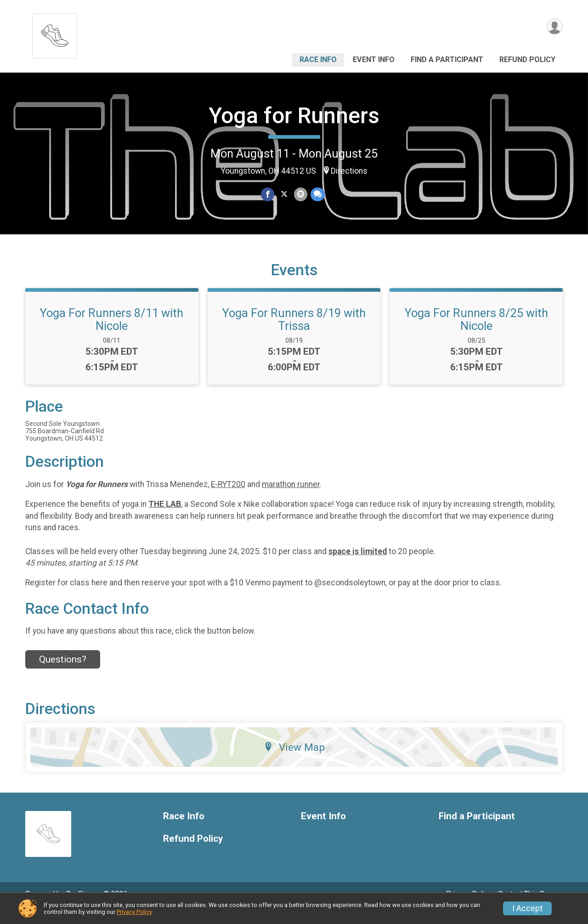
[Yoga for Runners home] (55, 33)
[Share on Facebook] (268, 195)
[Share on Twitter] (284, 195)
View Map (294, 760)
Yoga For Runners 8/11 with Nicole (112, 332)
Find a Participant (447, 60)
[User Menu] (554, 27)
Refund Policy (527, 60)
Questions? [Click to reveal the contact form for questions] (63, 672)
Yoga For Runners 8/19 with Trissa (294, 332)
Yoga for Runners (294, 116)
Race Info (318, 60)
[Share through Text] (317, 195)
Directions (349, 171)
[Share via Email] (300, 195)
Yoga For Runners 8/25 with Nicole (476, 332)
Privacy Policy (134, 912)
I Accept (527, 908)
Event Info (374, 60)
